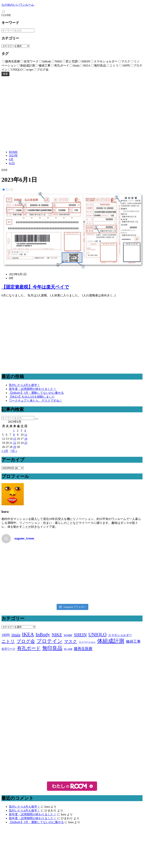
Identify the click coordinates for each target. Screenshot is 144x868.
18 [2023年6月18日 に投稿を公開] (26, 439)
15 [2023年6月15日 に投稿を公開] (15, 439)
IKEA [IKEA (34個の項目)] (28, 634)
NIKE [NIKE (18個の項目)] (57, 635)
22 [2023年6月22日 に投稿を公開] (15, 443)
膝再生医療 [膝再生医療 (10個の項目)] (83, 648)
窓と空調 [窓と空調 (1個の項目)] (68, 649)
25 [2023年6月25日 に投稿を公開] (26, 443)
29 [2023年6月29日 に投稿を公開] (15, 447)
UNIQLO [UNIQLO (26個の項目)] (97, 635)
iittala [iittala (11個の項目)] (16, 635)
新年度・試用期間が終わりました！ (33, 389)
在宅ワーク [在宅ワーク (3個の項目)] (8, 649)
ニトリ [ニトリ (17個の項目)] (8, 641)
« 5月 (5, 451)
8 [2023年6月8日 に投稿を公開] (14, 435)
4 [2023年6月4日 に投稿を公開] (25, 431)
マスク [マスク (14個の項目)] (71, 641)
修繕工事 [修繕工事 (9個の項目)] (133, 641)
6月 (11, 159)
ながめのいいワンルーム (18, 5)
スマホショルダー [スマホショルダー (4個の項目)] (120, 635)
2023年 (13, 156)
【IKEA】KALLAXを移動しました (32, 397)
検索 (5, 74)
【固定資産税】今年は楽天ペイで (35, 287)
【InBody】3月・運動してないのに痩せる (36, 393)
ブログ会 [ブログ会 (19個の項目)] (26, 641)
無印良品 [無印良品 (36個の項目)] (52, 648)
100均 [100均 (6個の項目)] (6, 635)
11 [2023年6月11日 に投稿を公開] (26, 435)
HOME (13, 152)
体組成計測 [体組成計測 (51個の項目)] (111, 641)
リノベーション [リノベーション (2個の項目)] (87, 642)
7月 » (14, 451)
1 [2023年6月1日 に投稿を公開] (14, 431)
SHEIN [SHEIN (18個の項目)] (80, 635)
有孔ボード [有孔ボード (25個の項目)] (29, 648)
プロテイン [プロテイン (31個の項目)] (50, 641)
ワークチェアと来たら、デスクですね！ (36, 401)
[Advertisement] (35, 113)
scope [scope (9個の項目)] (68, 635)
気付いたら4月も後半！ (24, 385)
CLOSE (6, 15)
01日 (12, 163)
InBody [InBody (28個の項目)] (43, 635)
